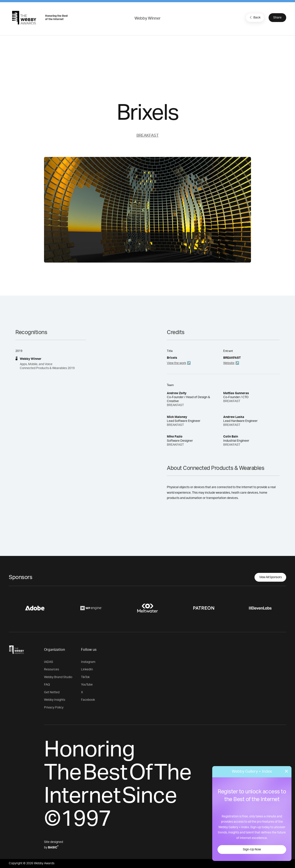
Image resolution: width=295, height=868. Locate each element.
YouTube (87, 685)
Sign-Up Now (252, 850)
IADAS (49, 662)
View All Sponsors (270, 577)
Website (229, 363)
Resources (52, 669)
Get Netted (52, 692)
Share (277, 18)
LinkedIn (87, 669)
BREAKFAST (148, 136)
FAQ (47, 685)
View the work (176, 363)
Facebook (88, 700)
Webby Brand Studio (58, 677)
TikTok (85, 677)
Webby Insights (55, 700)
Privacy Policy (54, 708)
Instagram (88, 662)
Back (254, 17)
